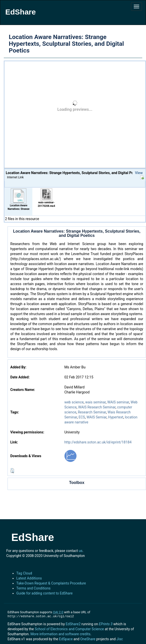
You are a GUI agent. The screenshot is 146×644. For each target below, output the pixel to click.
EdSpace (66, 639)
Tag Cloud (24, 573)
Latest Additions (29, 578)
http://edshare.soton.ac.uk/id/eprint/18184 (98, 442)
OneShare (88, 639)
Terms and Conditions (33, 588)
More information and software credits (60, 634)
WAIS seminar (118, 402)
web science (74, 402)
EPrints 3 (106, 624)
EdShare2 (73, 624)
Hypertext (116, 417)
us (81, 551)
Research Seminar (92, 412)
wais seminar (96, 402)
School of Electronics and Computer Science (69, 629)
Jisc (120, 639)
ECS (82, 417)
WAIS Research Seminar (97, 407)
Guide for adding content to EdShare (45, 593)
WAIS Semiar (97, 417)
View (139, 173)
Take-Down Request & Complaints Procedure (51, 583)
